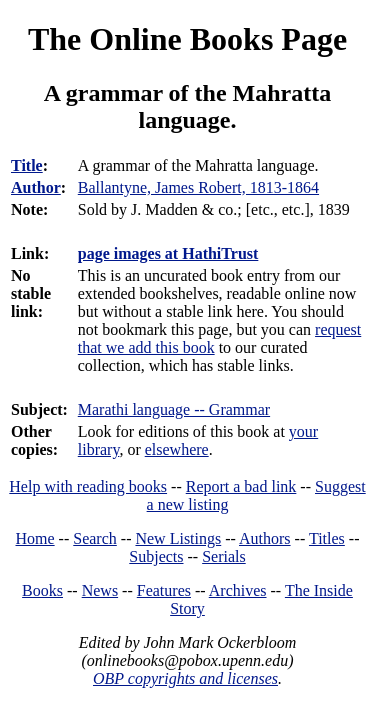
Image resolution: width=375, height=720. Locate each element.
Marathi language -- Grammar (174, 409)
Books (42, 590)
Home (35, 538)
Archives (238, 590)
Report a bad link (241, 486)
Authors (265, 538)
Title (27, 165)
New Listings (178, 538)
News (100, 590)
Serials (224, 556)
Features (164, 590)
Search (95, 538)
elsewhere (177, 449)
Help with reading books (88, 486)
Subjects (156, 556)
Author (36, 187)
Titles (327, 538)
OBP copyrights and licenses (185, 678)
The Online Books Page (187, 39)
